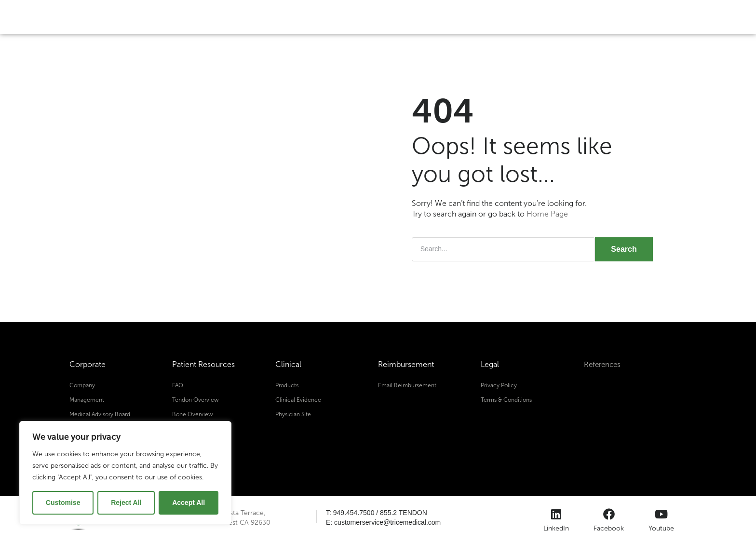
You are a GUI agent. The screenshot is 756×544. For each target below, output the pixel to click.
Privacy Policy (499, 385)
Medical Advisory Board (100, 414)
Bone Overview (193, 414)
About (431, 16)
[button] (377, 513)
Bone (298, 16)
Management (87, 399)
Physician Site (293, 414)
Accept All (189, 503)
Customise (63, 503)
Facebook (609, 528)
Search (624, 249)
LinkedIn (556, 528)
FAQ (178, 385)
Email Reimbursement (407, 385)
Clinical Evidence (298, 399)
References (604, 364)
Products (287, 385)
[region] (125, 473)
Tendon (249, 16)
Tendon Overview (196, 399)
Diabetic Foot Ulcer (364, 16)
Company (82, 385)
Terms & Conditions (506, 399)
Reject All (126, 503)
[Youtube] (661, 514)
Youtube (661, 528)
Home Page (547, 214)
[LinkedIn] (556, 514)
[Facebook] (609, 514)
